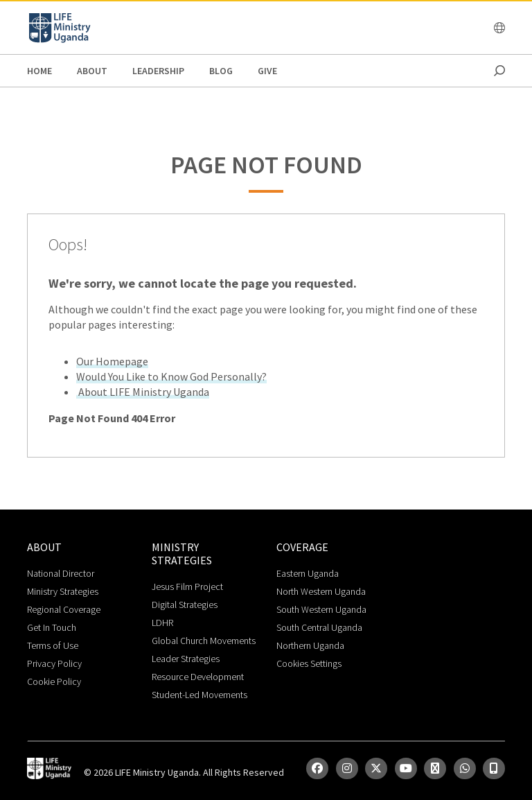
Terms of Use (53, 645)
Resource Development (198, 677)
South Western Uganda (321, 609)
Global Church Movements (204, 641)
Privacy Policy (54, 663)
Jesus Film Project (187, 586)
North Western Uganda (321, 591)
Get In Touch (52, 627)
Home (39, 71)
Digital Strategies (185, 605)
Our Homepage (112, 361)
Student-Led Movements (199, 695)
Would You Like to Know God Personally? (171, 376)
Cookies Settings (309, 663)
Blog (221, 71)
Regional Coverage (64, 609)
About (92, 71)
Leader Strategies (186, 659)
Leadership (158, 71)
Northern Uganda (310, 645)
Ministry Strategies (63, 591)
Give (267, 71)
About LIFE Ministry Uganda (143, 392)
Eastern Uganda (308, 573)
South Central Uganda (319, 627)
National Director (61, 573)
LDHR (162, 623)
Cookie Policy (54, 681)
